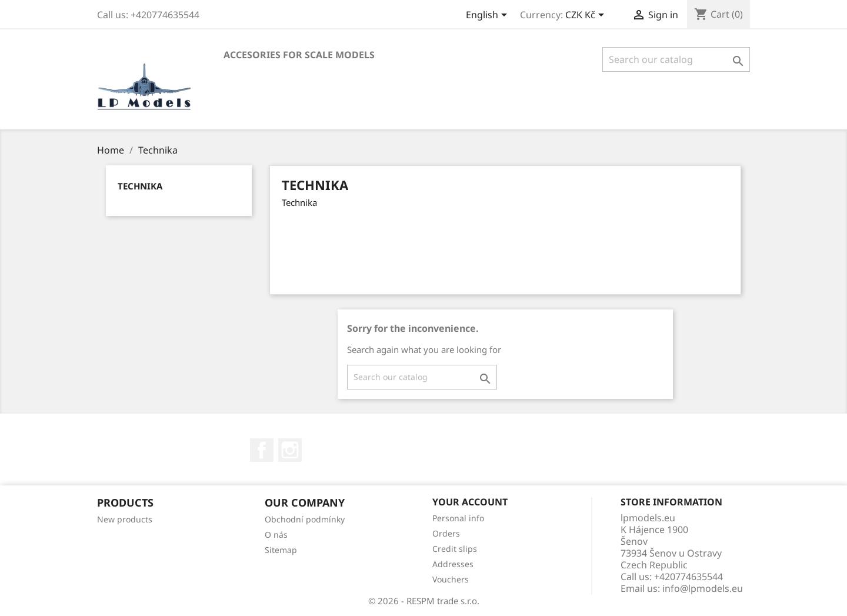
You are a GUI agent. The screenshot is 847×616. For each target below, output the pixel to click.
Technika (140, 186)
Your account (470, 502)
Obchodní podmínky (305, 519)
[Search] (676, 59)
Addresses (453, 564)
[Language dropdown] (488, 16)
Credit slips (455, 549)
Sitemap (281, 550)
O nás (276, 535)
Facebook (262, 450)
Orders (446, 533)
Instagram (290, 450)
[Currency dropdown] (587, 16)
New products (125, 519)
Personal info (458, 518)
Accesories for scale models (299, 55)
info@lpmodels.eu (703, 588)
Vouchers (451, 579)
